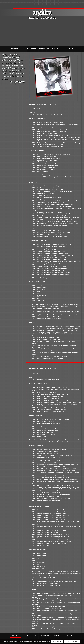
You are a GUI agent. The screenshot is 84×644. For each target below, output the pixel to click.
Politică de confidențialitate (72, 641)
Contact (69, 49)
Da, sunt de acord (57, 641)
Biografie (15, 49)
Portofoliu (44, 49)
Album (25, 49)
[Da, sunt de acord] (82, 641)
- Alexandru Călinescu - (42, 18)
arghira (42, 12)
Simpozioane (57, 49)
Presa (34, 49)
